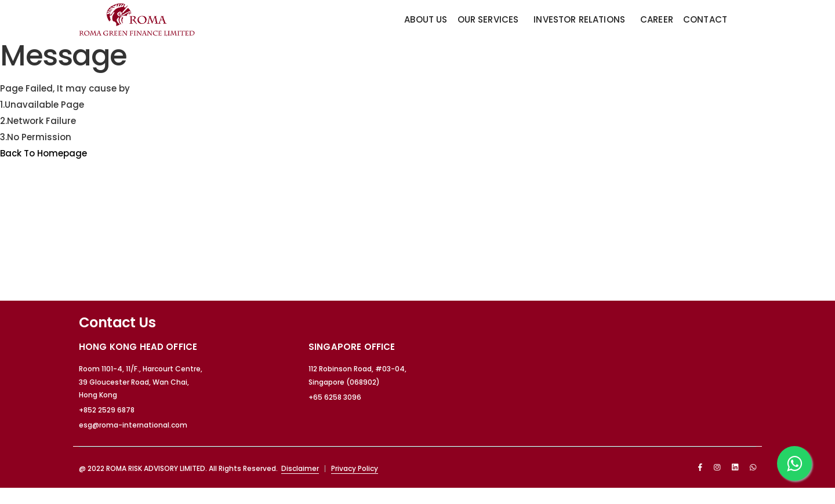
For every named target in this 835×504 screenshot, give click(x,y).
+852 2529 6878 (107, 410)
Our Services (488, 19)
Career (657, 19)
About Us (426, 19)
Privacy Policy (355, 468)
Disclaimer (300, 468)
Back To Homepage (43, 153)
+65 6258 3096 (335, 397)
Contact (705, 19)
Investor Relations (579, 19)
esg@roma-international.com (133, 425)
